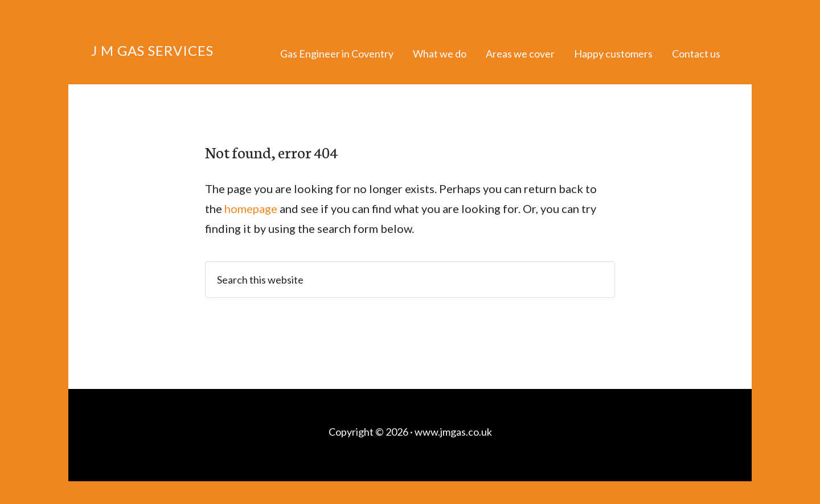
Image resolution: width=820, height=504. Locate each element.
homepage (251, 208)
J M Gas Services (152, 50)
